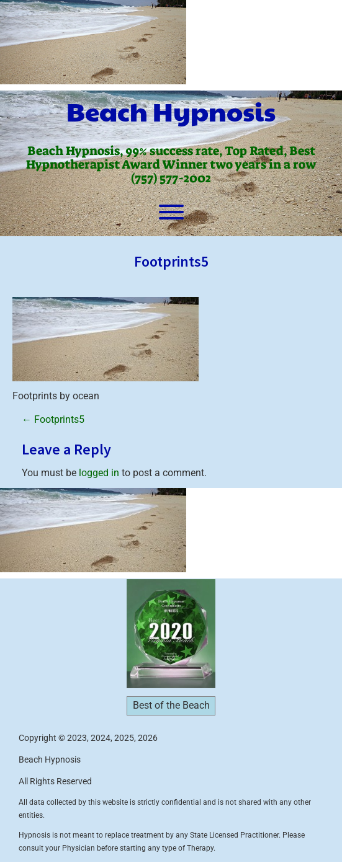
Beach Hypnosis (171, 111)
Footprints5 (53, 419)
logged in (99, 473)
